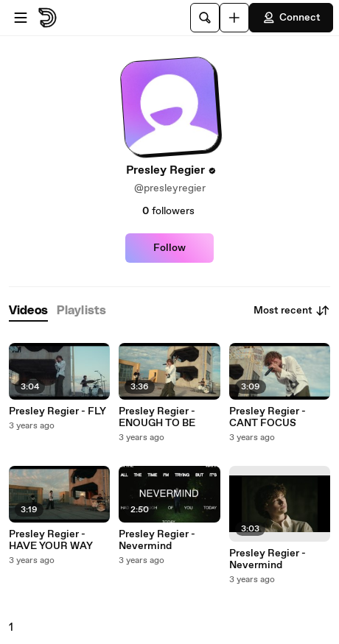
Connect (291, 18)
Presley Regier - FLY (57, 411)
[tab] (28, 311)
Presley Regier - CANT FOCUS (268, 417)
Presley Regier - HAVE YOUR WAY (51, 540)
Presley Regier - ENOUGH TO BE (157, 417)
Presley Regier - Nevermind (157, 540)
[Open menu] (21, 18)
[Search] (205, 18)
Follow (169, 248)
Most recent (292, 311)
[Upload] (234, 18)
